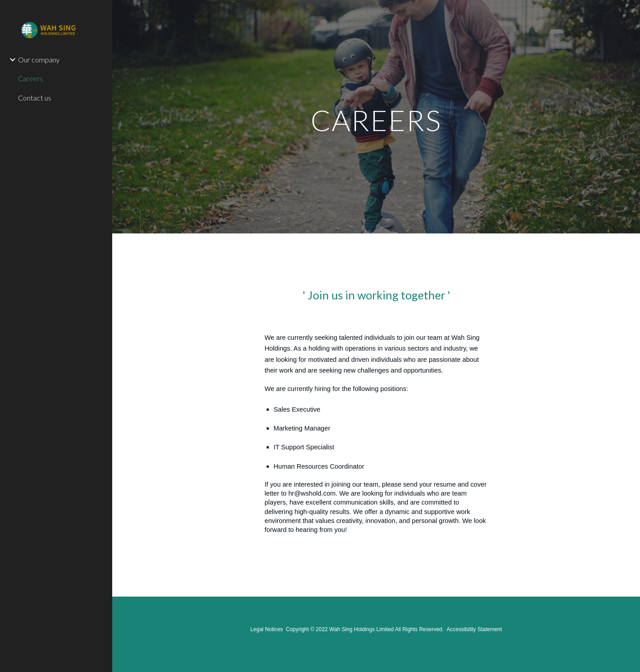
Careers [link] (31, 78)
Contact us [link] (35, 98)
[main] (376, 116)
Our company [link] (39, 59)
